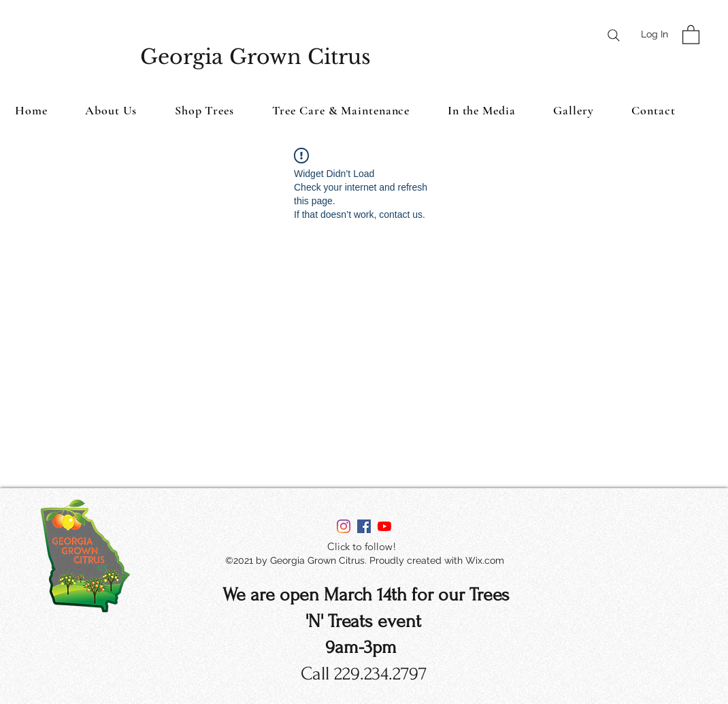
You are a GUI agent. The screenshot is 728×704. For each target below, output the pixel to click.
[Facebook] (364, 526)
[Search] (614, 35)
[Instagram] (344, 526)
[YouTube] (384, 526)
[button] (691, 34)
